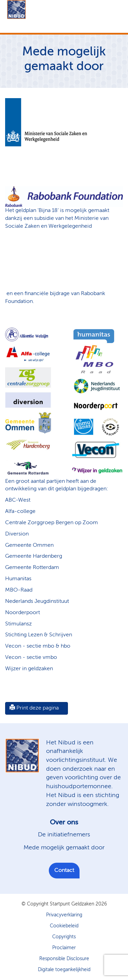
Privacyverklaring (64, 915)
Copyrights (64, 937)
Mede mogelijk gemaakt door (64, 848)
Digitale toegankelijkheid (64, 970)
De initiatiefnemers (64, 835)
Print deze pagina (34, 708)
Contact (64, 871)
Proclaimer (64, 948)
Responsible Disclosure (64, 959)
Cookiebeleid (64, 926)
